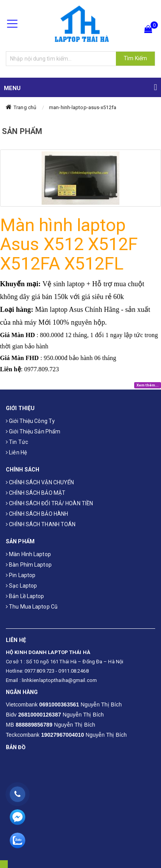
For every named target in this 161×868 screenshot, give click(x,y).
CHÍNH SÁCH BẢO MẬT (36, 493)
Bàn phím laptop (29, 565)
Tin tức (17, 442)
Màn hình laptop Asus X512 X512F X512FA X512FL (69, 244)
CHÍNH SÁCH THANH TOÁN (41, 524)
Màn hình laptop (28, 554)
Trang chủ (25, 107)
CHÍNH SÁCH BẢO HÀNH (37, 514)
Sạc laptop (21, 586)
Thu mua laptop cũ (32, 607)
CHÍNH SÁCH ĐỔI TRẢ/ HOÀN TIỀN (49, 503)
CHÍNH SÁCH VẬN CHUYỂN (40, 482)
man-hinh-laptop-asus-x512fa (83, 107)
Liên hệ (16, 452)
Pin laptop (21, 575)
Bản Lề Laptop (25, 596)
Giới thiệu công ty (30, 421)
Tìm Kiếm (135, 58)
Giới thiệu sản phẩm (33, 431)
